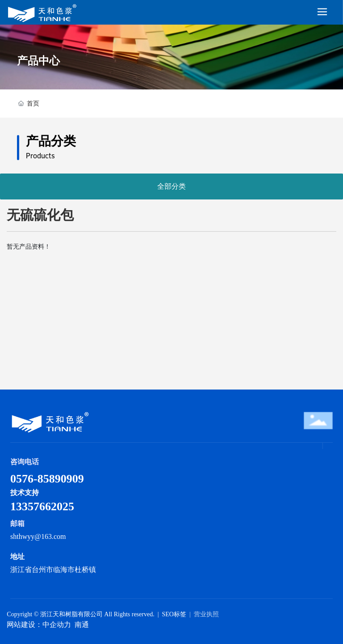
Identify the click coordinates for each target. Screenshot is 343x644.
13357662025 (42, 506)
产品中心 (38, 61)
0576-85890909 (47, 479)
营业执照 (206, 614)
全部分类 (171, 186)
